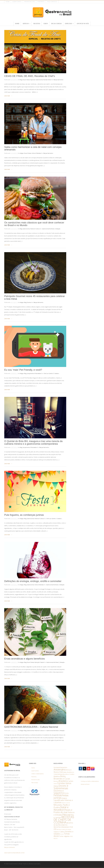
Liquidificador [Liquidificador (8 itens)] (59, 800)
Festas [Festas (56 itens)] (58, 795)
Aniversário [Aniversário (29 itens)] (60, 769)
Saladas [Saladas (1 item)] (69, 829)
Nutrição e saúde (39, 662)
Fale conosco (52, 2)
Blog (21, 80)
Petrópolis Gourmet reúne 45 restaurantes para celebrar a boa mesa (35, 297)
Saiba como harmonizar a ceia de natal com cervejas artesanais (33, 148)
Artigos (22, 153)
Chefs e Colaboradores (37, 774)
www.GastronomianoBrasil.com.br (14, 853)
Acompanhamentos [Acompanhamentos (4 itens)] (60, 767)
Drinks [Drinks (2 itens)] (67, 793)
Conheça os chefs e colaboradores (90, 781)
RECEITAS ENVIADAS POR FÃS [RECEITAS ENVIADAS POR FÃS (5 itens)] (63, 828)
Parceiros (41, 2)
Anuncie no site (29, 2)
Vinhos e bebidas (36, 153)
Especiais (33, 80)
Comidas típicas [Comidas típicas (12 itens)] (64, 783)
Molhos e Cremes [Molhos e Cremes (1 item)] (66, 803)
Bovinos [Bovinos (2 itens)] (56, 781)
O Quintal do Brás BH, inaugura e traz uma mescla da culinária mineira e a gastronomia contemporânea (33, 442)
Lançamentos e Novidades (34, 373)
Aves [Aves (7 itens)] (61, 772)
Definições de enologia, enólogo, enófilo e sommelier (33, 581)
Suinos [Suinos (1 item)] (62, 834)
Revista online (47, 80)
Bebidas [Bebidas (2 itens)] (60, 774)
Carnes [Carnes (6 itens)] (71, 781)
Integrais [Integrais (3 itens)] (64, 798)
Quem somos (17, 2)
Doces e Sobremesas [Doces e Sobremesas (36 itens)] (61, 787)
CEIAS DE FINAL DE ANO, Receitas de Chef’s (30, 76)
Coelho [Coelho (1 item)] (55, 784)
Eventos (29, 302)
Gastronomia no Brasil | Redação (51, 229)
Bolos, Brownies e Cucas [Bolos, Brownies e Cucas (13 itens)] (62, 777)
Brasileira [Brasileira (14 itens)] (63, 781)
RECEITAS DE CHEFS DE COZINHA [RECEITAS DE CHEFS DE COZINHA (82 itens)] (64, 820)
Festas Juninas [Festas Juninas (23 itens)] (61, 797)
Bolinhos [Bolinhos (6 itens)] (57, 776)
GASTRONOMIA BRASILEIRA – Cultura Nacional (31, 727)
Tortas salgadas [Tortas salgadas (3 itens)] (64, 836)
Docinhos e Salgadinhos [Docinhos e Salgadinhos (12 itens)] (59, 792)
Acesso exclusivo (85, 784)
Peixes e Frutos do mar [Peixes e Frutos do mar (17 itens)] (63, 811)
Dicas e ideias (26, 80)
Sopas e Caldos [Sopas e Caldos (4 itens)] (59, 832)
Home (8, 2)
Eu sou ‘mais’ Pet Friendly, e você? (23, 370)
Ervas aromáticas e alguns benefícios (25, 659)
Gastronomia (39, 80)
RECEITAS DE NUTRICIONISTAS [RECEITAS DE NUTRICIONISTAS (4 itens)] (63, 824)
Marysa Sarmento (58, 80)
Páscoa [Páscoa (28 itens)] (66, 815)
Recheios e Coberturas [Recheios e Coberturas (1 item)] (62, 829)
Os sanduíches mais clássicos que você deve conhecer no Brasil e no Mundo (34, 224)
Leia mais (7, 96)
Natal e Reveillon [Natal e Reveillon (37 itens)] (61, 808)
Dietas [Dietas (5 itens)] (56, 786)
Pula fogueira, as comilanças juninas (24, 515)
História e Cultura (35, 229)
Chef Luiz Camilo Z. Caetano (51, 373)
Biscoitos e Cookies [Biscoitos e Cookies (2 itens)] (68, 774)
